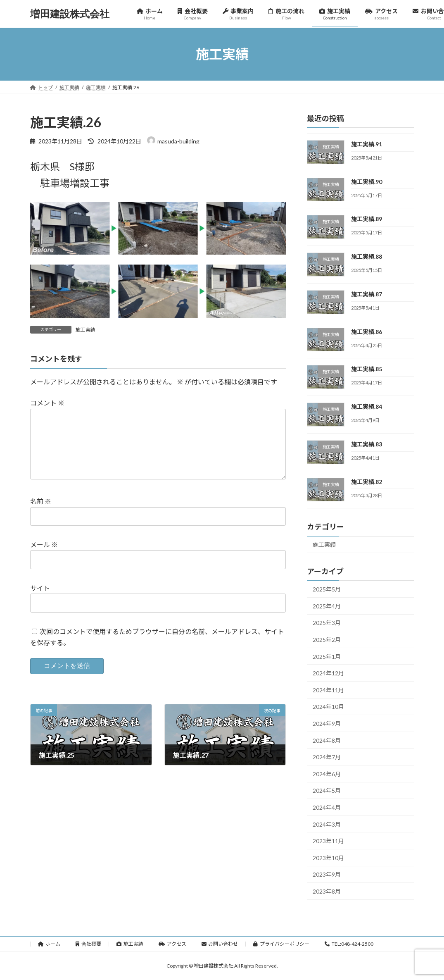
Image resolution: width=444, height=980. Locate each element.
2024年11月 (328, 690)
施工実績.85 (367, 369)
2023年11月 (328, 841)
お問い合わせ (220, 944)
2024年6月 (327, 774)
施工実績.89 (367, 219)
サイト (40, 588)
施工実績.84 (367, 407)
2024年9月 (327, 724)
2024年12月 (328, 673)
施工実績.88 (367, 256)
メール (44, 545)
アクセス (172, 944)
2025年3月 (327, 623)
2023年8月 (327, 891)
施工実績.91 (367, 144)
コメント (47, 403)
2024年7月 (327, 757)
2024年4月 (327, 807)
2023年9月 (327, 875)
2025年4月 (327, 606)
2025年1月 (327, 657)
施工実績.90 (367, 182)
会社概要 (88, 944)
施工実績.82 (367, 482)
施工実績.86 (367, 332)
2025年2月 (327, 640)
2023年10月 (328, 858)
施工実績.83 (367, 444)
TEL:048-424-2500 (349, 944)
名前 (41, 501)
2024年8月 (327, 740)
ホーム (49, 944)
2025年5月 (327, 589)
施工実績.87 (367, 294)
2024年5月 (327, 791)
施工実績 (85, 330)
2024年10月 (328, 707)
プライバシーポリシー (281, 944)
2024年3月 (327, 824)
